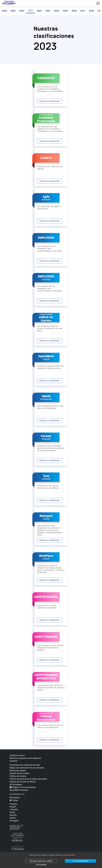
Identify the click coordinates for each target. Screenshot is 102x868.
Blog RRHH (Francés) (19, 790)
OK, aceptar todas (80, 861)
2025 (13, 11)
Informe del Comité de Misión (23, 782)
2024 (22, 11)
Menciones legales (18, 771)
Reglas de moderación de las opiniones (27, 768)
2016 (91, 11)
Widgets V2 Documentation (23, 787)
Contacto (14, 761)
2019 (65, 11)
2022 (39, 11)
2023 (30, 11)
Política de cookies (18, 776)
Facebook (15, 798)
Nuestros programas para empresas (25, 758)
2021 (48, 11)
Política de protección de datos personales (28, 779)
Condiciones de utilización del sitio (25, 765)
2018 (74, 11)
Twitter (14, 800)
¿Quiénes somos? (17, 755)
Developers (16, 784)
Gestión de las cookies (20, 773)
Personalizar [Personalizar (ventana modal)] (41, 865)
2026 (4, 11)
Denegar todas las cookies (41, 861)
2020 (57, 11)
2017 (83, 11)
